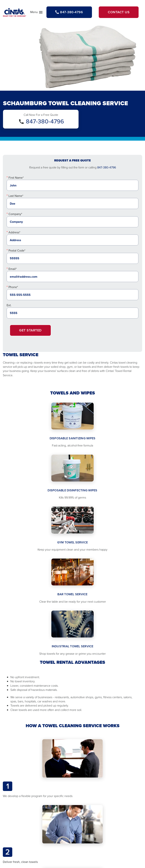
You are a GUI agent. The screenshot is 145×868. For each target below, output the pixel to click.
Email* (13, 269)
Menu (37, 13)
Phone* (13, 287)
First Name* (16, 178)
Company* (15, 214)
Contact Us (119, 12)
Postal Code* (17, 251)
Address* (14, 232)
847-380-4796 (45, 121)
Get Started (30, 330)
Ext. (9, 305)
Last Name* (16, 196)
